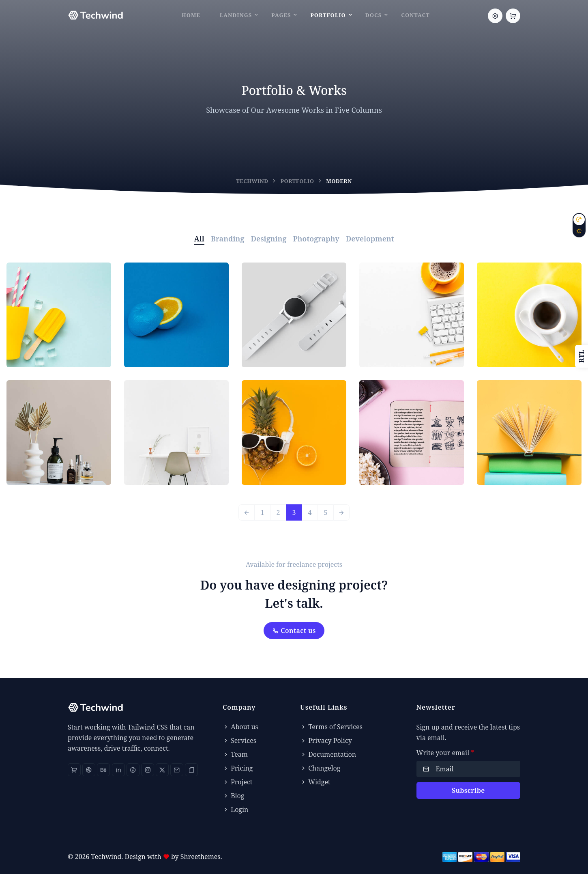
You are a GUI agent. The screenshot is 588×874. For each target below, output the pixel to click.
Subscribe (468, 790)
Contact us (294, 631)
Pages (281, 15)
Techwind (252, 181)
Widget (315, 782)
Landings (236, 15)
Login (235, 809)
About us (240, 727)
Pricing (238, 768)
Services (239, 741)
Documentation (328, 754)
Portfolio (328, 15)
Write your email (445, 753)
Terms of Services (331, 727)
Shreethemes (201, 857)
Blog (233, 796)
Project (237, 782)
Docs (373, 15)
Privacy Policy (326, 741)
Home (191, 15)
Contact (415, 15)
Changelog (320, 768)
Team (235, 754)
